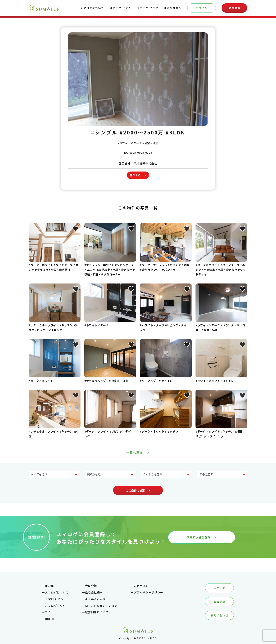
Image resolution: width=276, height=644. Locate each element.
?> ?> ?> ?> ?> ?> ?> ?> (54, 474)
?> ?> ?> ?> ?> (110, 474)
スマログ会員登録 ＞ (202, 537)
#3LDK (175, 132)
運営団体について (97, 612)
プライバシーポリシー (149, 592)
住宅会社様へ (173, 8)
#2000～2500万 (142, 132)
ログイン (202, 8)
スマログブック (55, 606)
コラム (49, 612)
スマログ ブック (148, 8)
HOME (49, 586)
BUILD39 (51, 619)
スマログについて (92, 8)
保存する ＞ (138, 175)
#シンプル (104, 132)
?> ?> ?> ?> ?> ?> (222, 474)
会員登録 (234, 8)
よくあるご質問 (95, 599)
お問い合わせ (219, 615)
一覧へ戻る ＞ (138, 453)
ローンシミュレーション (101, 606)
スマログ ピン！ (120, 8)
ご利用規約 (141, 586)
